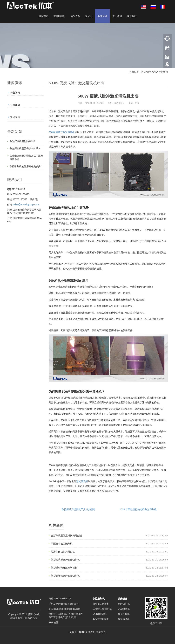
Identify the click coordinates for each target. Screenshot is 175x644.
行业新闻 (163, 72)
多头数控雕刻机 (101, 619)
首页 (144, 72)
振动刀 (89, 16)
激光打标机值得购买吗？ (23, 141)
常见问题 (15, 117)
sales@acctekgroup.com (26, 204)
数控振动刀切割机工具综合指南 (78, 509)
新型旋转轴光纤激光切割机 (65, 576)
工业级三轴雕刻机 (102, 609)
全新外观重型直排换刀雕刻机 (66, 536)
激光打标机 (124, 614)
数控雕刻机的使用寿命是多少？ (26, 166)
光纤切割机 (124, 604)
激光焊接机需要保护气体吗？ (25, 148)
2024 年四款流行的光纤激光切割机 (138, 509)
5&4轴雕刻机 (100, 614)
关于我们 (117, 16)
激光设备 (75, 16)
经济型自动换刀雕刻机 (63, 552)
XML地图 (54, 622)
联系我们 (132, 16)
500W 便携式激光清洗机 (62, 132)
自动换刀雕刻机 (101, 604)
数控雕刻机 (59, 16)
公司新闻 (15, 105)
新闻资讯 (102, 16)
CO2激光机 (124, 609)
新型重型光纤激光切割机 (64, 568)
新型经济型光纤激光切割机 (65, 560)
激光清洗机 (82, 481)
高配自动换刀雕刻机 (62, 544)
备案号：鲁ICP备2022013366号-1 (87, 632)
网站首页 (44, 16)
